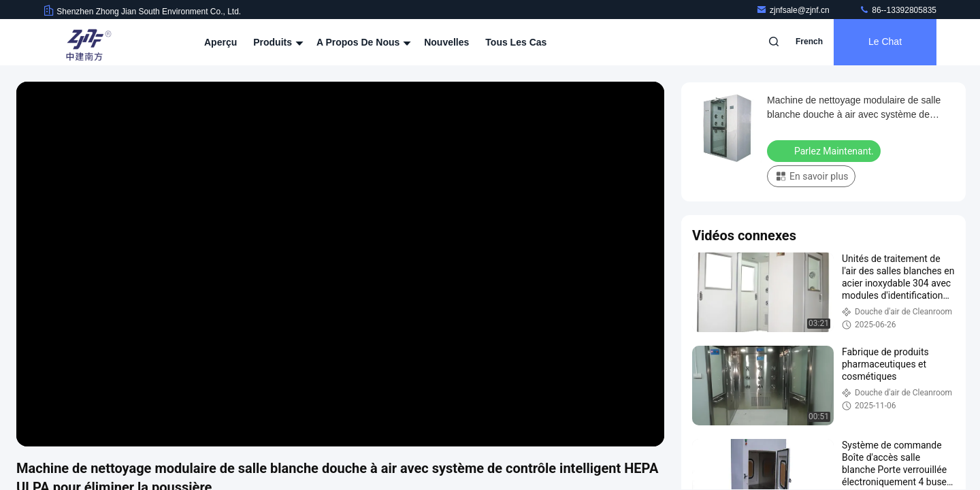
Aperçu (220, 42)
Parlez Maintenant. (825, 150)
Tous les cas (516, 42)
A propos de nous (362, 42)
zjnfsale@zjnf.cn (794, 10)
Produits (277, 42)
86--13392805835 (898, 10)
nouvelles (446, 42)
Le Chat (885, 42)
